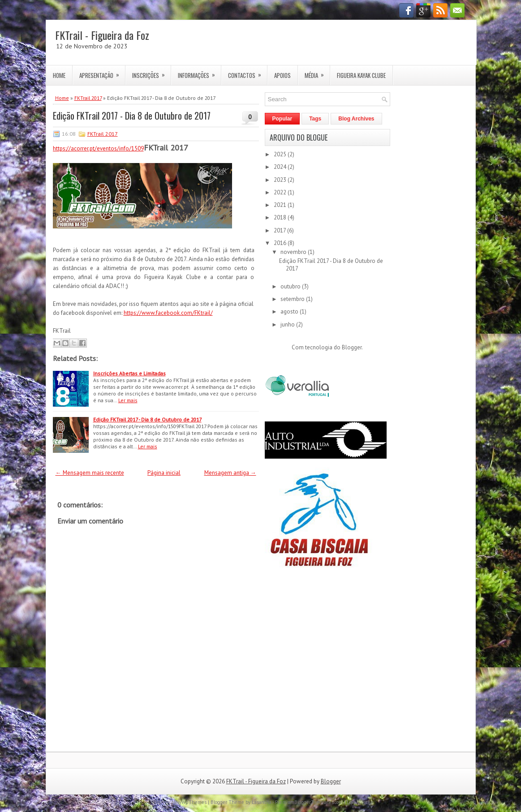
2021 (281, 205)
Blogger (352, 347)
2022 (281, 192)
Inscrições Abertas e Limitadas (129, 373)
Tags (315, 119)
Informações (199, 73)
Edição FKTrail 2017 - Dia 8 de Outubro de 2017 (132, 116)
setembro (293, 299)
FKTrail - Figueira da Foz (102, 35)
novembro (294, 252)
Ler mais (128, 400)
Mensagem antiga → (230, 473)
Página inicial (164, 473)
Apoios (282, 75)
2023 (281, 180)
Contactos (248, 73)
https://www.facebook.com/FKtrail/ (168, 313)
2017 (280, 230)
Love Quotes (360, 802)
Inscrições (151, 73)
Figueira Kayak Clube (361, 75)
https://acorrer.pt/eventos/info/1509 (98, 148)
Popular (282, 119)
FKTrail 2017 (88, 98)
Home (59, 75)
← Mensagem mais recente (90, 473)
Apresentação (102, 73)
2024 (281, 167)
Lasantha (262, 802)
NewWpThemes (189, 802)
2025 (281, 154)
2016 (281, 243)
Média (317, 73)
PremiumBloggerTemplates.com (309, 802)
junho (288, 324)
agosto (290, 311)
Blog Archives (356, 119)
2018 (281, 217)
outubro (291, 286)
